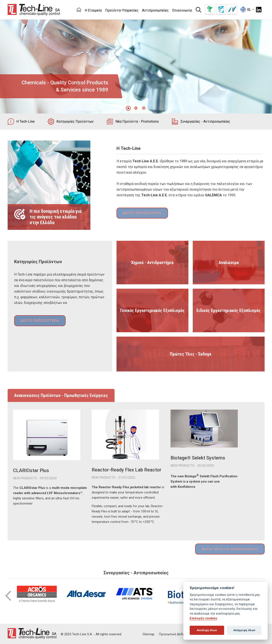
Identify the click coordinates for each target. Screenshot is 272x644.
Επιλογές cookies (203, 618)
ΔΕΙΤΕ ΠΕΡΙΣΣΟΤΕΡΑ (140, 214)
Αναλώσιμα (229, 263)
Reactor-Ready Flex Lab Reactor (127, 470)
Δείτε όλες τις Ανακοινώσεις (232, 548)
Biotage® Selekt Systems (198, 458)
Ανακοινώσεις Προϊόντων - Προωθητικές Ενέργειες (61, 395)
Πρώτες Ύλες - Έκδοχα (191, 354)
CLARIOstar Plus (31, 470)
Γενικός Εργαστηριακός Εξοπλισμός (152, 310)
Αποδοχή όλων (207, 630)
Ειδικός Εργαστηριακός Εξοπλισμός (229, 310)
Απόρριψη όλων (244, 630)
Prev (8, 595)
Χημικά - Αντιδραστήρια (152, 263)
